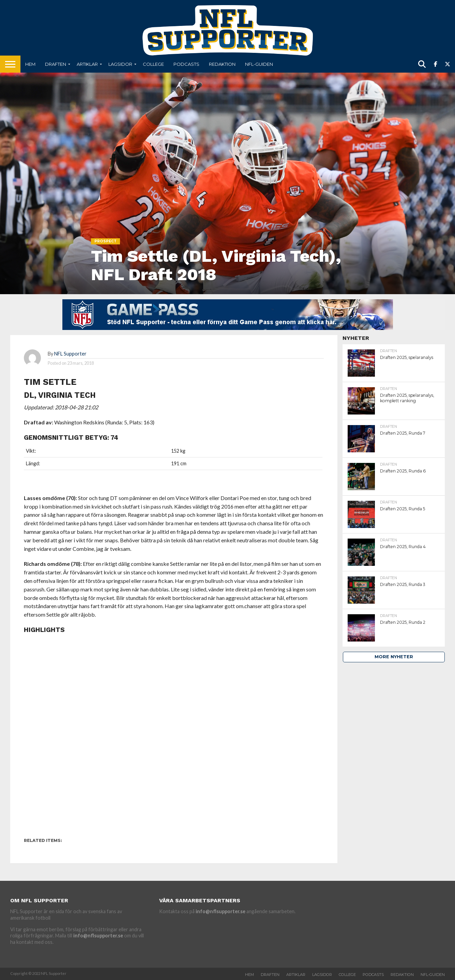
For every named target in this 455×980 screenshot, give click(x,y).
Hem (30, 64)
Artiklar (87, 64)
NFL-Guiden (259, 64)
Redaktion (222, 64)
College (153, 64)
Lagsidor (120, 64)
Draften (56, 64)
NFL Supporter (70, 354)
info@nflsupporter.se (98, 936)
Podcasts (186, 64)
